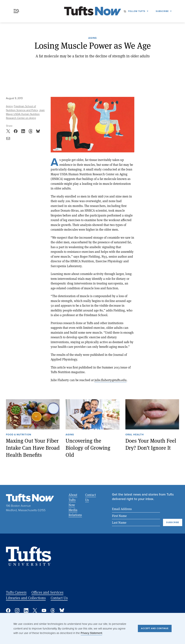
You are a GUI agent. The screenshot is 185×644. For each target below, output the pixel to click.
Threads (53, 610)
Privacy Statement (91, 633)
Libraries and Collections (26, 598)
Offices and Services (47, 592)
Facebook (8, 610)
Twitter (35, 610)
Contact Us (91, 497)
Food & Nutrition (19, 435)
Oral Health (135, 435)
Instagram (17, 610)
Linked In (26, 610)
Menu (16, 11)
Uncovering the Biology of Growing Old (88, 447)
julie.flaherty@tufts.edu (110, 380)
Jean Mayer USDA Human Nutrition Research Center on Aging (25, 114)
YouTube (44, 610)
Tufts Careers (16, 592)
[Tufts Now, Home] (93, 11)
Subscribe (162, 11)
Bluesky (62, 610)
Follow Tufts (137, 11)
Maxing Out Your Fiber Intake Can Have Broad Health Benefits (33, 447)
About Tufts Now (73, 500)
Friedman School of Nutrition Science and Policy (22, 108)
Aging (92, 38)
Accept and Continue (155, 628)
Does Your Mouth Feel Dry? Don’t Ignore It (151, 444)
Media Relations (75, 512)
